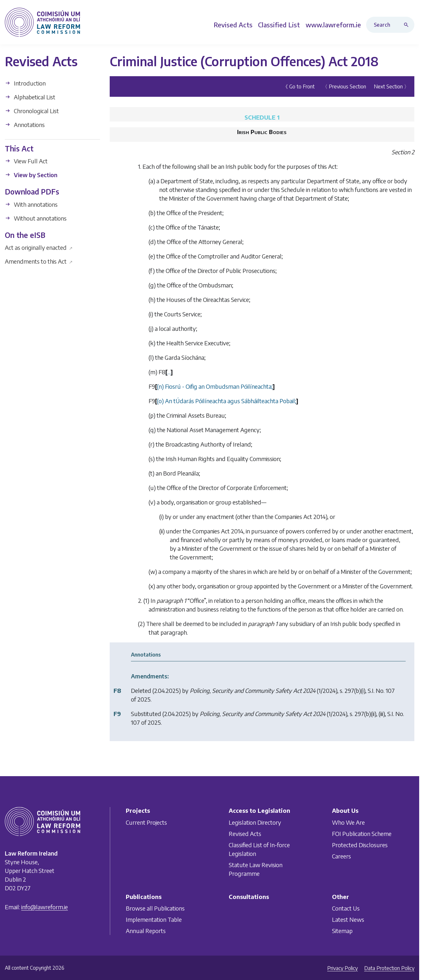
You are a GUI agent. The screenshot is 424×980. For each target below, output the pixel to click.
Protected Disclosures (360, 844)
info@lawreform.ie (45, 907)
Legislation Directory (255, 822)
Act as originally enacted (39, 247)
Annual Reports (146, 931)
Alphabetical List (30, 97)
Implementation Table (154, 919)
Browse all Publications (155, 908)
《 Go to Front (299, 86)
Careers (341, 856)
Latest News (348, 919)
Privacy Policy (342, 968)
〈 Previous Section (344, 86)
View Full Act (26, 161)
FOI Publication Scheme (362, 833)
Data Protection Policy (389, 968)
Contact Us (346, 908)
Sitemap (342, 931)
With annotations (31, 204)
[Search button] (408, 25)
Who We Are (348, 822)
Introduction (25, 83)
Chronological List (32, 110)
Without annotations (36, 218)
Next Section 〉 (392, 86)
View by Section (31, 175)
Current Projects (146, 822)
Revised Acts (245, 833)
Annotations (25, 124)
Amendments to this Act (39, 261)
